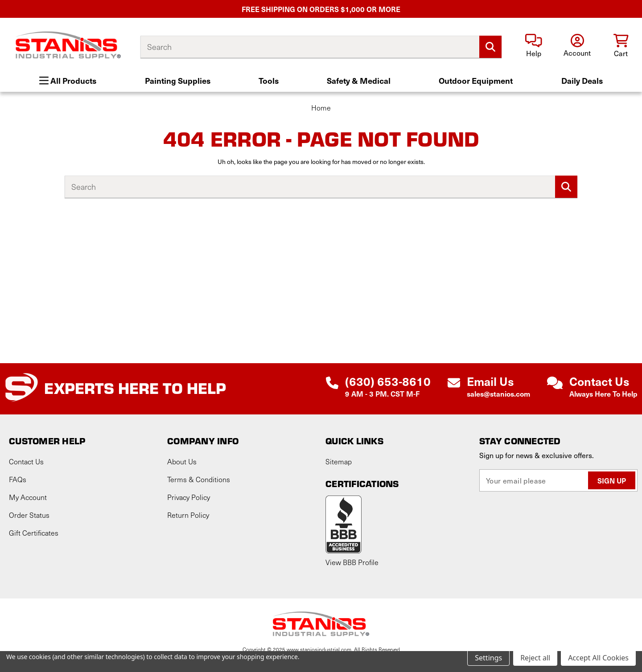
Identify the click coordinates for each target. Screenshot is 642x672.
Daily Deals (582, 80)
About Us (182, 461)
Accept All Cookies (598, 658)
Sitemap (339, 461)
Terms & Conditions (199, 479)
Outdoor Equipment (476, 80)
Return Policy (188, 515)
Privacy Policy (189, 497)
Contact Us (26, 461)
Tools (269, 80)
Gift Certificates (34, 533)
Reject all (535, 658)
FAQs (18, 479)
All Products (68, 80)
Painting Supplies (178, 80)
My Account (28, 497)
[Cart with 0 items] (621, 46)
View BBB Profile (352, 562)
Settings (488, 658)
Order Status (29, 515)
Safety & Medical (359, 80)
